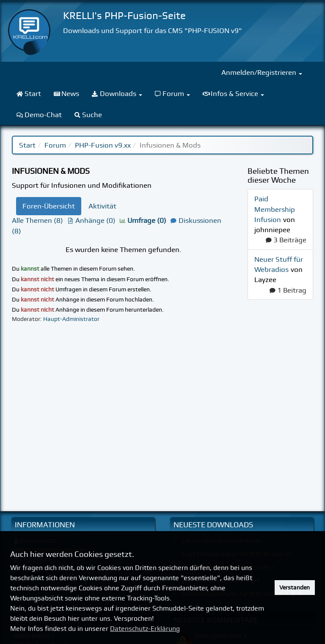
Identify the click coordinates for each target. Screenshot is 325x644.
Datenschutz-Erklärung (145, 629)
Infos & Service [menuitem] (233, 93)
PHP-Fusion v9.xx (103, 145)
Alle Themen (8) (37, 220)
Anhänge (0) (91, 220)
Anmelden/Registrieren (262, 72)
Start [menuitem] (29, 93)
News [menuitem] (67, 93)
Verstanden (295, 587)
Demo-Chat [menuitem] (39, 115)
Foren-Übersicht (49, 206)
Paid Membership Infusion (275, 209)
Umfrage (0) (143, 220)
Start (27, 145)
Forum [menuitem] (173, 93)
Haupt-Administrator (71, 319)
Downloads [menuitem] (117, 93)
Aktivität (102, 206)
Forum (55, 145)
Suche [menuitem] (88, 115)
